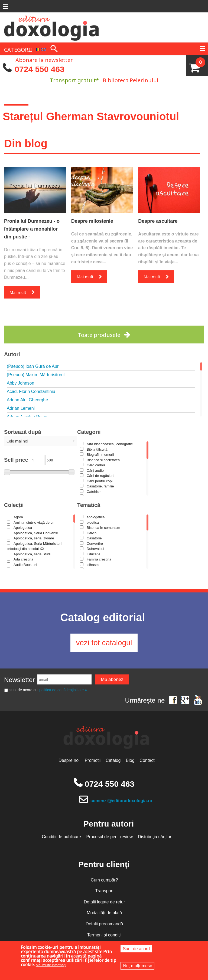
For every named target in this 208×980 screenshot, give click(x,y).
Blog (130, 761)
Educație (94, 554)
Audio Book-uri (25, 565)
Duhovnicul (95, 549)
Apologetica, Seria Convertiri (36, 533)
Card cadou (96, 465)
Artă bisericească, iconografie (110, 444)
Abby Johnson (20, 383)
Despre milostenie (92, 221)
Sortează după (23, 432)
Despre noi (69, 761)
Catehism (94, 492)
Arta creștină (23, 559)
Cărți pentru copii (100, 481)
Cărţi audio (95, 471)
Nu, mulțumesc (137, 966)
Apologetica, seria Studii (32, 554)
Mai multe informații (51, 965)
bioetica (93, 522)
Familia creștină (99, 559)
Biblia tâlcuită (97, 449)
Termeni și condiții (104, 935)
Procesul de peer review (109, 837)
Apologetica (23, 528)
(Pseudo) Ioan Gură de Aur (33, 366)
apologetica (96, 517)
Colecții (14, 505)
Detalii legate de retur (104, 902)
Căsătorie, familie (100, 486)
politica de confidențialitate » (63, 690)
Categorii (89, 432)
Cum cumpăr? (104, 880)
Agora (18, 517)
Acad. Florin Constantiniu (31, 391)
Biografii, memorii (100, 455)
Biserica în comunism (103, 528)
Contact (147, 761)
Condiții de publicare (61, 837)
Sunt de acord (136, 949)
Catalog (113, 761)
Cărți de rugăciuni (100, 476)
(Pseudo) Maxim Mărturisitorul (36, 375)
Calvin (92, 533)
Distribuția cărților (155, 837)
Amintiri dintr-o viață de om (35, 522)
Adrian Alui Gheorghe (27, 400)
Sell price (16, 460)
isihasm (93, 565)
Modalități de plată (104, 913)
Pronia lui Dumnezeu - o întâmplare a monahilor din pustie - (32, 229)
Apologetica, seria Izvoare (34, 538)
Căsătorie (94, 538)
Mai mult (18, 292)
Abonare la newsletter (44, 60)
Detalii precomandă (104, 924)
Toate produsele (99, 335)
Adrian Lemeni (21, 408)
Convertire (95, 544)
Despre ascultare (158, 221)
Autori (12, 354)
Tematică (89, 505)
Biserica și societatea (103, 460)
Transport (104, 891)
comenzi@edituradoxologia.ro (121, 801)
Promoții (93, 761)
